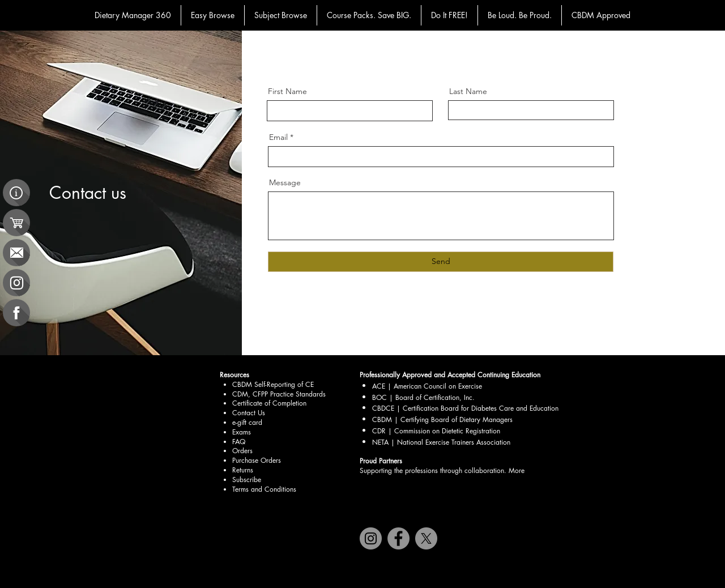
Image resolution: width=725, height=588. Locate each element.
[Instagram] (371, 538)
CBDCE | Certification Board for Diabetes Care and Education (465, 408)
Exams (242, 432)
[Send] (441, 262)
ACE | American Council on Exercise (428, 386)
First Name (287, 91)
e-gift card (247, 422)
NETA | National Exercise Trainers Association (441, 442)
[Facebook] (398, 538)
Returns (243, 470)
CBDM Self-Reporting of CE (273, 384)
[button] (213, 15)
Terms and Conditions (264, 489)
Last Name (468, 91)
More (517, 470)
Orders (242, 451)
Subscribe (247, 480)
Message (285, 182)
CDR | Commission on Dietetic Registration (436, 431)
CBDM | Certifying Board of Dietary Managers (442, 419)
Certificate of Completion (269, 403)
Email (278, 137)
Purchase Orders (257, 460)
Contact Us (249, 413)
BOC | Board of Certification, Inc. (423, 397)
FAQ (239, 442)
